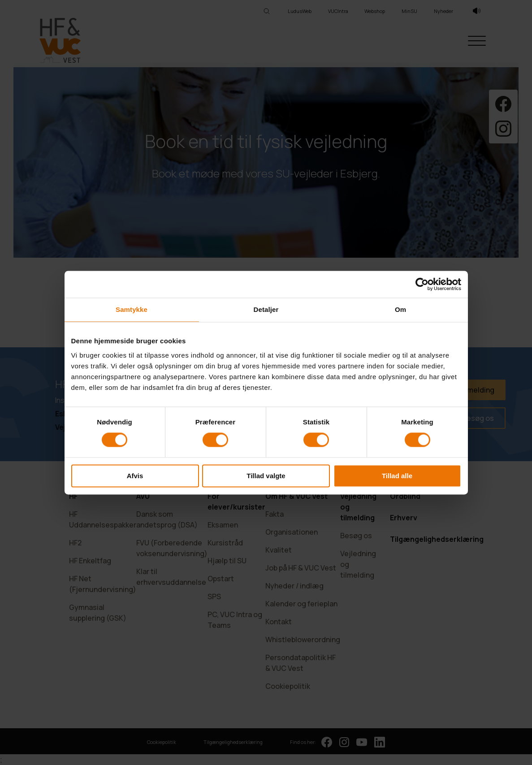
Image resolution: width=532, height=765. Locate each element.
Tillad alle (397, 476)
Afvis (135, 476)
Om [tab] (400, 309)
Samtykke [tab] (132, 309)
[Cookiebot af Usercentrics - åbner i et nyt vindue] (422, 284)
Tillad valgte (266, 476)
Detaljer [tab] (266, 309)
